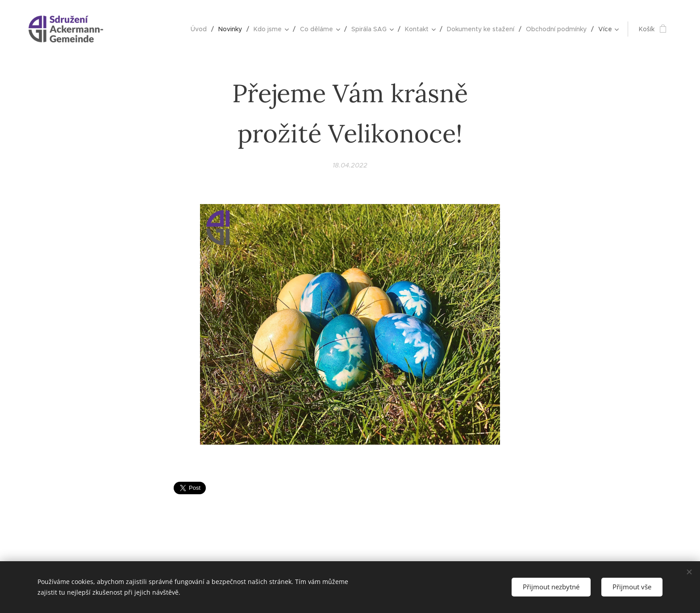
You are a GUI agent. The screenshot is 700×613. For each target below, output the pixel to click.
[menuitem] (201, 29)
